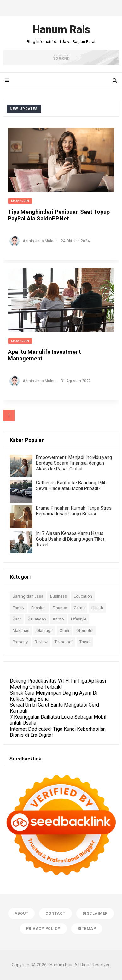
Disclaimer (95, 913)
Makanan (21, 630)
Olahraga (44, 630)
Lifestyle (79, 619)
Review (41, 642)
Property (20, 642)
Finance (60, 608)
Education (83, 596)
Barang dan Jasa (28, 596)
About (22, 913)
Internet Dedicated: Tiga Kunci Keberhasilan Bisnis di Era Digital (58, 732)
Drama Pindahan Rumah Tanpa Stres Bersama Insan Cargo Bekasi (74, 511)
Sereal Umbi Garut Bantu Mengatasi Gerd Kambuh (54, 708)
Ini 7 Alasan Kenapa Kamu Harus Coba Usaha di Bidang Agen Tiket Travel (70, 539)
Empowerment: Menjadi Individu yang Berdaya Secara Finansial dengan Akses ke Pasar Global (74, 463)
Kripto (58, 619)
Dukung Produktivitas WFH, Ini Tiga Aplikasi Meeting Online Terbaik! (58, 684)
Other (64, 630)
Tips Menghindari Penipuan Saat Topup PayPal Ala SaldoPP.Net (59, 215)
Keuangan (20, 201)
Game (79, 608)
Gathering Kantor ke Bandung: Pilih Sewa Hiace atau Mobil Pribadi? (71, 486)
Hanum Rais (61, 965)
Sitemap (87, 929)
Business (58, 596)
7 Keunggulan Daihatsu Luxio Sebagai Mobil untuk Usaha (58, 720)
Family (18, 608)
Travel (85, 642)
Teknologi (64, 642)
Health (97, 608)
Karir (17, 619)
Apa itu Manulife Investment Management (44, 355)
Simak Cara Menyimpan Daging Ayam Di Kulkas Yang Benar (54, 696)
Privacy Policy (43, 929)
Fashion (38, 608)
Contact (55, 913)
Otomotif (84, 630)
